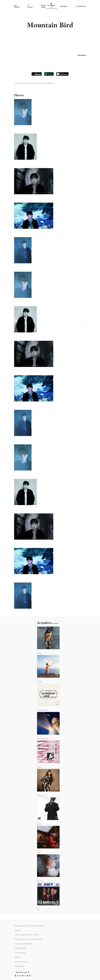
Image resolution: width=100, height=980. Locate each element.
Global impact (43, 6)
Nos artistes (17, 6)
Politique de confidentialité (24, 944)
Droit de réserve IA (21, 962)
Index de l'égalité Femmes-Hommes (27, 935)
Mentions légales (21, 948)
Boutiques (64, 6)
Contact (18, 957)
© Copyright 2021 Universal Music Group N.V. (30, 926)
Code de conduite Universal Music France (29, 939)
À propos (30, 6)
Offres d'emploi (20, 953)
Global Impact (19, 966)
